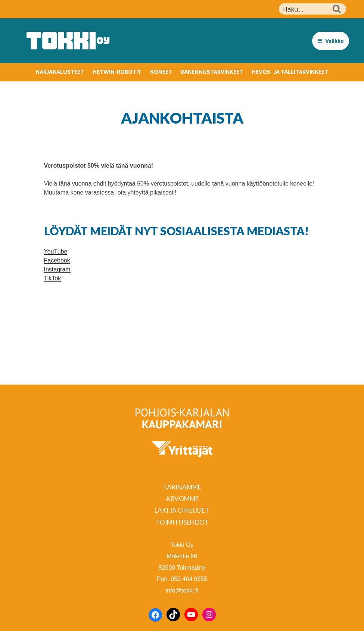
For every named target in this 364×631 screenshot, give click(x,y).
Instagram (57, 269)
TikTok (53, 278)
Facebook (57, 260)
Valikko (331, 41)
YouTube (56, 251)
